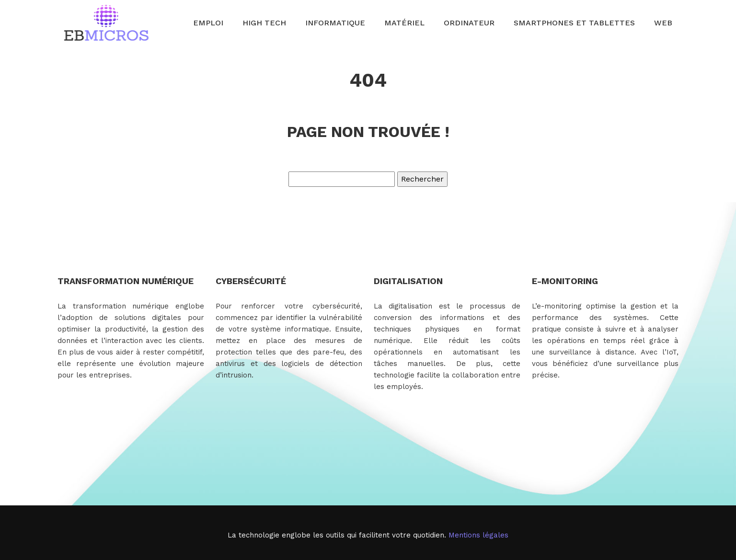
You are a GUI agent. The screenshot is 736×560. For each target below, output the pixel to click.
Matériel (404, 23)
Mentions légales (478, 535)
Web (663, 23)
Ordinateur (469, 23)
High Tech (264, 23)
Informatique (335, 23)
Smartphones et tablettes (574, 23)
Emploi (208, 23)
